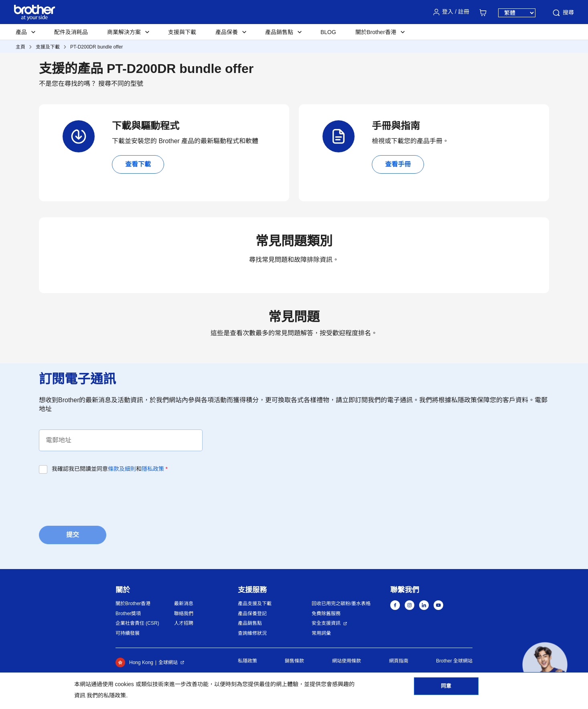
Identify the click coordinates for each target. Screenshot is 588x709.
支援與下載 (182, 32)
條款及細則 (122, 469)
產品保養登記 (252, 614)
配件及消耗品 (71, 32)
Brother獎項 (128, 614)
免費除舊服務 (326, 614)
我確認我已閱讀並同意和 (110, 469)
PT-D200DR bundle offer (96, 47)
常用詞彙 (321, 633)
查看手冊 (398, 164)
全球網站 (168, 662)
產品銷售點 (250, 623)
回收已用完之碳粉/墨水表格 (341, 604)
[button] (545, 665)
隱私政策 (153, 469)
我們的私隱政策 (106, 695)
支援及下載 (48, 47)
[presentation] (100, 497)
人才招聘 (184, 623)
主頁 (20, 47)
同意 (446, 689)
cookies (124, 684)
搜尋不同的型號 (121, 84)
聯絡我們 (184, 614)
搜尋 (563, 13)
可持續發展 (128, 633)
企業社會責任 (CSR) (137, 623)
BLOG (328, 32)
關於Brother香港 (133, 604)
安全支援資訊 (326, 623)
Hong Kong (134, 662)
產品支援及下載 (255, 604)
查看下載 (138, 164)
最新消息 (184, 604)
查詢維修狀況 (252, 633)
